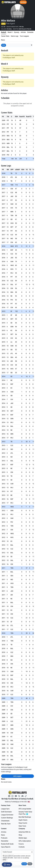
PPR (4, 45)
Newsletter (5, 841)
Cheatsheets (5, 821)
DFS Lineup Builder (25, 809)
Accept (24, 864)
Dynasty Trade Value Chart (26, 813)
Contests (22, 847)
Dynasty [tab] (17, 32)
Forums (21, 844)
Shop (20, 835)
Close (30, 864)
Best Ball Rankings (25, 817)
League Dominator (7, 815)
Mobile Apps (23, 838)
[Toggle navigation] (32, 2)
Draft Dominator (6, 812)
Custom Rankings (7, 818)
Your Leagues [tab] (24, 36)
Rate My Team (6, 824)
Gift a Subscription (25, 841)
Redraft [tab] (4, 32)
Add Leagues (17, 776)
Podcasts (4, 838)
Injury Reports (6, 847)
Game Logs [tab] (15, 36)
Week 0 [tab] (10, 32)
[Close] (32, 852)
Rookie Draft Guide (7, 844)
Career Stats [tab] (5, 36)
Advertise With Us (25, 832)
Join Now (23, 2)
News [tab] (3, 40)
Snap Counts (23, 823)
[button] (32, 45)
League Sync (5, 809)
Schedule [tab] (30, 32)
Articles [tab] (23, 32)
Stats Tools (22, 826)
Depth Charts (23, 820)
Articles (4, 832)
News (3, 835)
